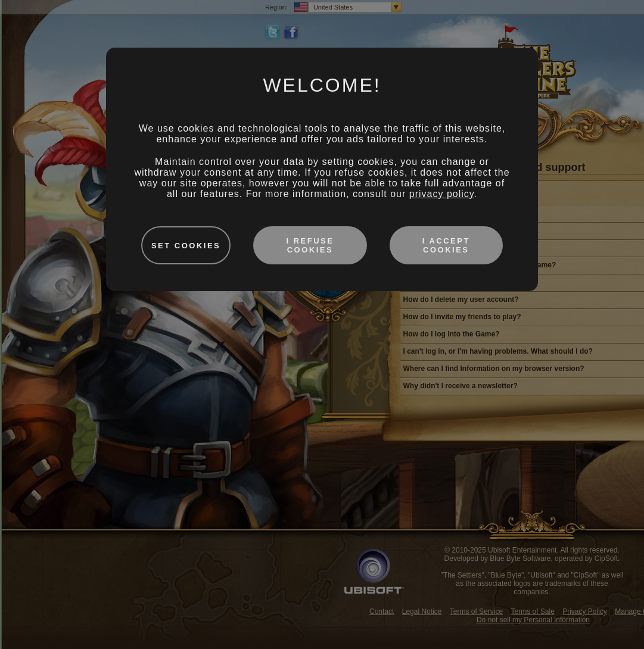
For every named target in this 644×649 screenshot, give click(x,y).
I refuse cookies (310, 245)
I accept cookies (446, 245)
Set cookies (186, 246)
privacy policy (442, 194)
